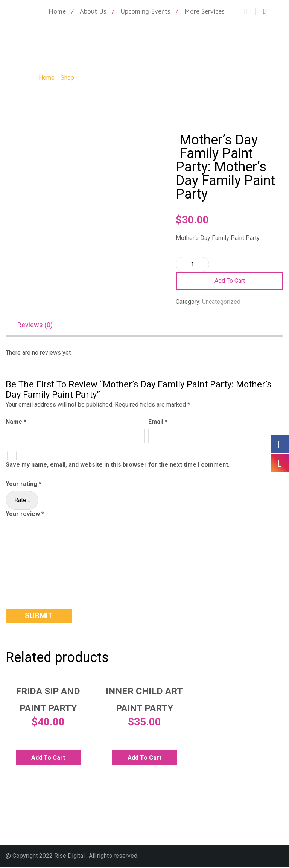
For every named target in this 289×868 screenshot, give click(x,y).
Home (57, 11)
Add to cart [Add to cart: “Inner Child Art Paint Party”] (144, 758)
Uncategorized (221, 302)
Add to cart (230, 281)
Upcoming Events (145, 11)
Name (16, 422)
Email (158, 422)
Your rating (24, 485)
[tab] (39, 326)
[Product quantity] (192, 264)
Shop (67, 78)
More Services (205, 11)
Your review (25, 515)
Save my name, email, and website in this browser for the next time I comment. (118, 465)
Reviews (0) (35, 325)
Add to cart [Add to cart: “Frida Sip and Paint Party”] (48, 758)
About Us (93, 11)
